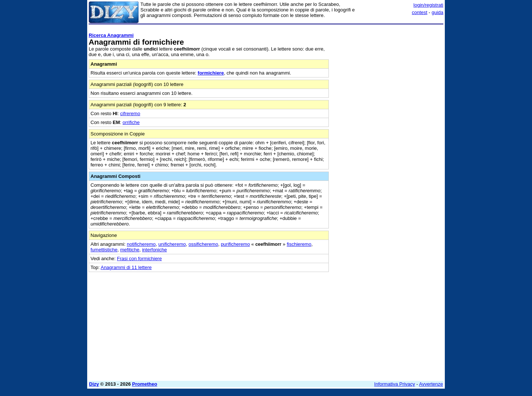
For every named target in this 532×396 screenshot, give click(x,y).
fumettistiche (104, 250)
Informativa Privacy (395, 384)
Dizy (94, 384)
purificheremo (236, 244)
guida (437, 12)
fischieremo (299, 244)
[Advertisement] (388, 138)
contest (420, 12)
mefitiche (130, 250)
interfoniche (154, 250)
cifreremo (130, 113)
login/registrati (428, 5)
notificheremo (141, 244)
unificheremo (172, 244)
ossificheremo (203, 244)
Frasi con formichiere (139, 259)
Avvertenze (431, 384)
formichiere (211, 73)
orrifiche (131, 122)
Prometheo (145, 384)
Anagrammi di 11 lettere (126, 267)
